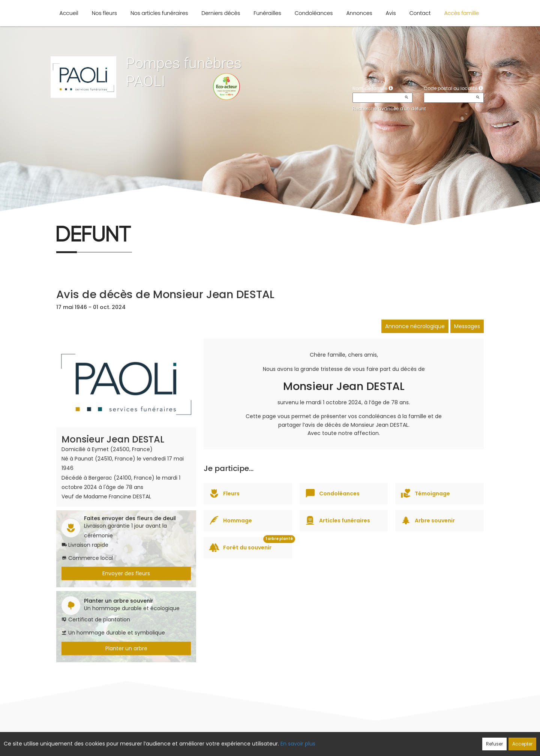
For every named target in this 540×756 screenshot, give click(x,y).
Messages (467, 326)
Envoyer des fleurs (126, 573)
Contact (420, 13)
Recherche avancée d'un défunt (389, 109)
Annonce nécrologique (415, 326)
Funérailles (267, 13)
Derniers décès (221, 13)
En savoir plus (298, 744)
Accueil (69, 13)
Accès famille (461, 13)
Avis (391, 13)
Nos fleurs (104, 13)
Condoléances (314, 13)
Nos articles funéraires (159, 13)
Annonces (359, 13)
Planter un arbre (126, 648)
